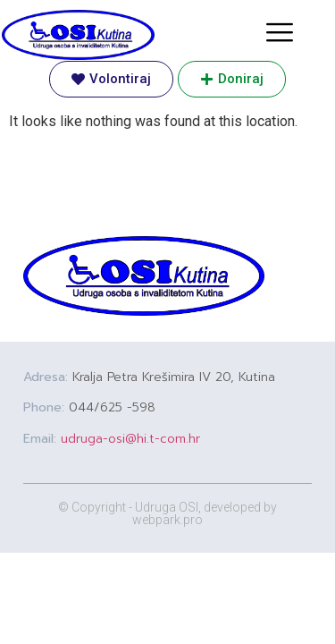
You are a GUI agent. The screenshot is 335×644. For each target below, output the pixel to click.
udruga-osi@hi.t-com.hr (130, 439)
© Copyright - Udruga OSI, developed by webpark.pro (167, 513)
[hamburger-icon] (279, 34)
